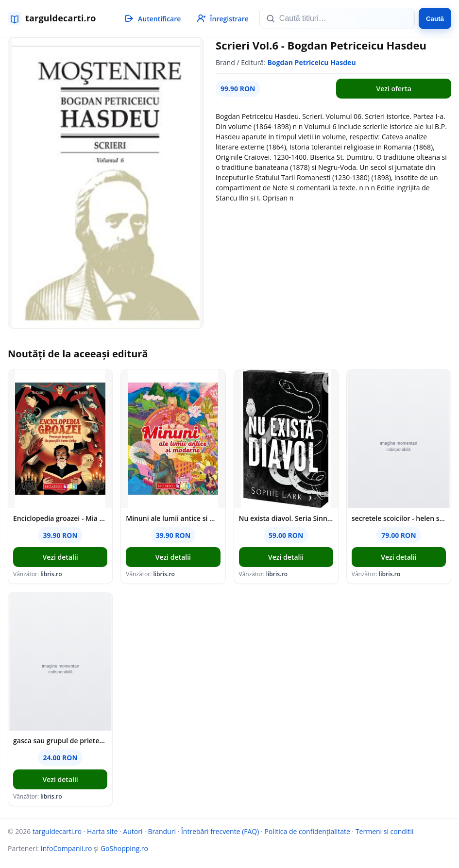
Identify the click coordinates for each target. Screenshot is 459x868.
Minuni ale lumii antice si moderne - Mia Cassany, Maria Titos (173, 518)
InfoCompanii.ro (67, 848)
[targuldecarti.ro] (56, 18)
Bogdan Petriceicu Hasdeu (311, 62)
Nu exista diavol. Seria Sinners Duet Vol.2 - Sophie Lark (286, 518)
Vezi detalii (60, 557)
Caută (435, 19)
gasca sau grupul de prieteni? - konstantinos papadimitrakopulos (60, 741)
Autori (133, 831)
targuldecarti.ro (57, 831)
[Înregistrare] (222, 18)
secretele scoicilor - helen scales (399, 518)
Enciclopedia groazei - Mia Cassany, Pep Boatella (60, 518)
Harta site (102, 831)
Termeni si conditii (385, 831)
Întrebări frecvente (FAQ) (220, 831)
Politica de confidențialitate (307, 831)
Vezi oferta (393, 89)
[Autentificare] (152, 18)
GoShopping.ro (124, 848)
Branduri (162, 831)
